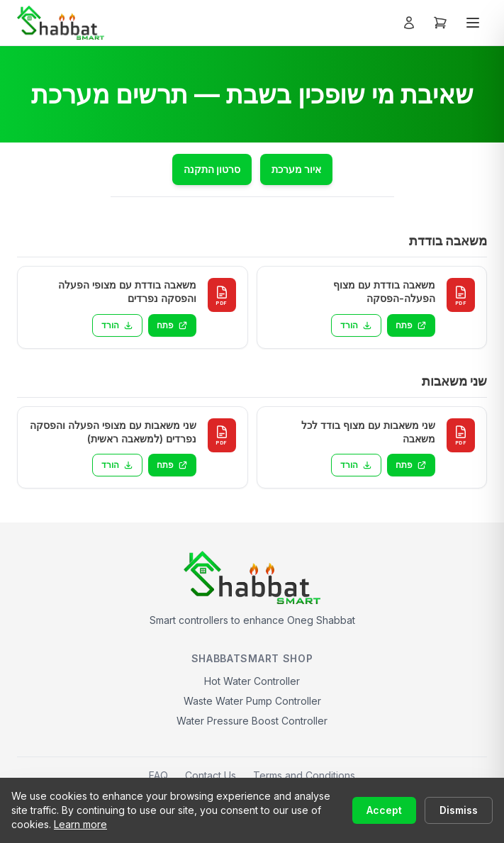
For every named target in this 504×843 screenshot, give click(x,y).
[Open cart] (440, 23)
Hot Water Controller (252, 681)
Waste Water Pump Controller (252, 701)
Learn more (80, 824)
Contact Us (211, 775)
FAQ (158, 775)
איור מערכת (296, 169)
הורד (356, 325)
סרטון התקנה (212, 169)
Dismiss (459, 810)
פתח (411, 325)
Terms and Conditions (304, 775)
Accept (384, 810)
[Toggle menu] (473, 23)
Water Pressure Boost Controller (252, 721)
